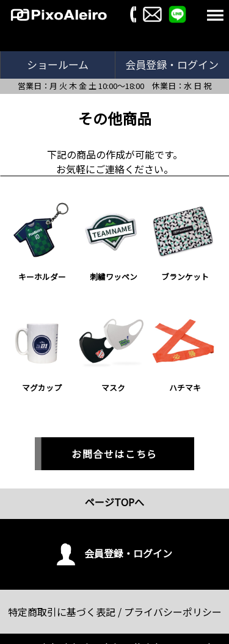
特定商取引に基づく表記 (62, 612)
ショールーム (58, 64)
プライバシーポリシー (173, 612)
